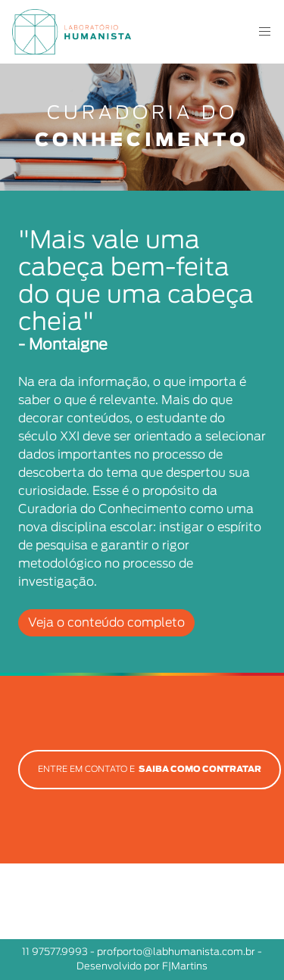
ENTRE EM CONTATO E (150, 769)
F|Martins (185, 967)
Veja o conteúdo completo (106, 623)
